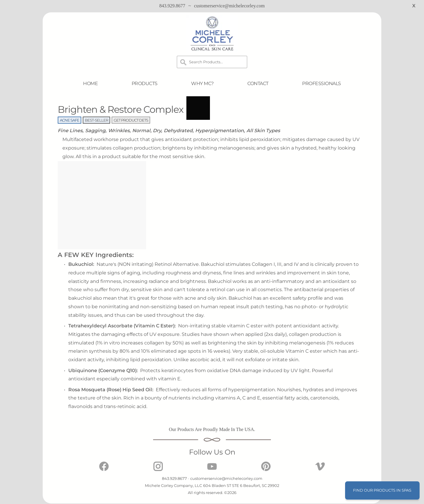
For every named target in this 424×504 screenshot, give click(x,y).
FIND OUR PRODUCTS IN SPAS (382, 490)
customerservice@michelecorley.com (229, 6)
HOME (90, 83)
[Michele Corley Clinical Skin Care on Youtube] (212, 469)
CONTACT (258, 83)
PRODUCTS (145, 83)
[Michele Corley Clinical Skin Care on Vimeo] (320, 469)
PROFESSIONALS (322, 83)
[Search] (212, 62)
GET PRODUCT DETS (131, 120)
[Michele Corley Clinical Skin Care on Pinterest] (266, 469)
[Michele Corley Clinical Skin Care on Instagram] (158, 469)
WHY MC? (202, 83)
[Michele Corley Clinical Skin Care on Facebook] (104, 469)
